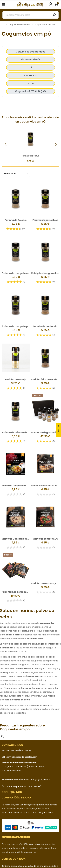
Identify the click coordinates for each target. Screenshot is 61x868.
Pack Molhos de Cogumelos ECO (20, 567)
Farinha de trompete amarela (19, 273)
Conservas (30, 75)
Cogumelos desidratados (31, 52)
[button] (56, 144)
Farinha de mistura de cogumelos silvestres (27, 432)
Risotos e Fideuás (31, 59)
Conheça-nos (12, 767)
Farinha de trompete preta (17, 326)
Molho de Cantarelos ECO (16, 522)
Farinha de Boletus (30, 156)
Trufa (30, 67)
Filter (58, 430)
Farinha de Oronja (16, 379)
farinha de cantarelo (45, 326)
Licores (30, 83)
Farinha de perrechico (45, 220)
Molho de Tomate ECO (45, 522)
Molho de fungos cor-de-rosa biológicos (25, 477)
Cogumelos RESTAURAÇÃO (30, 91)
